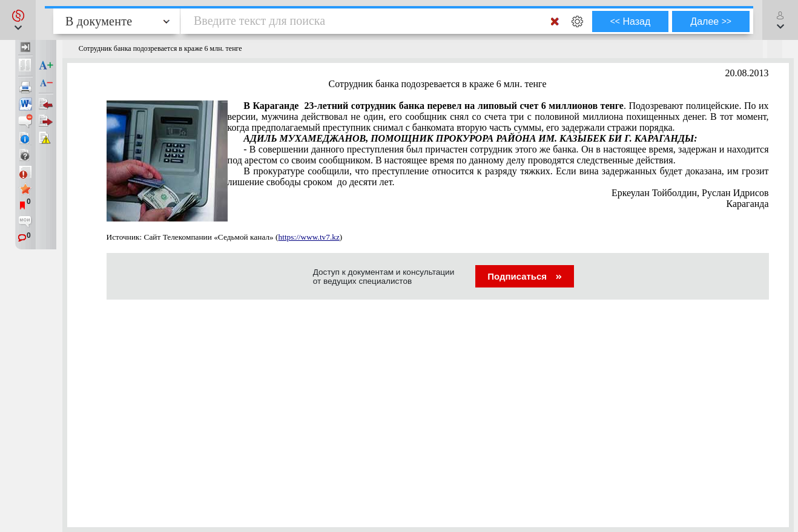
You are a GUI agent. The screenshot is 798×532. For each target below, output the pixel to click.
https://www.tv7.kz (309, 237)
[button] (18, 20)
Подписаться (525, 276)
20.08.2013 (747, 73)
